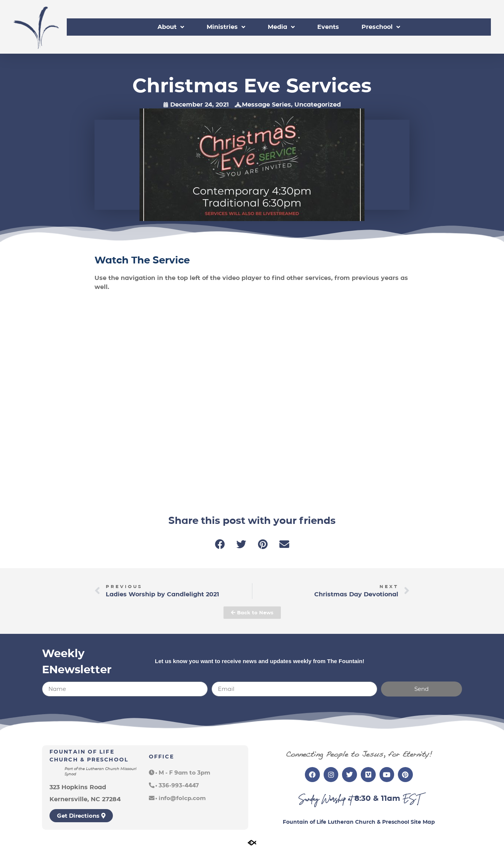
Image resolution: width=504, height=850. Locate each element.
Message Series (266, 105)
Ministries (226, 27)
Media (281, 27)
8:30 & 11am (377, 798)
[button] (220, 544)
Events (328, 27)
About (171, 27)
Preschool (381, 27)
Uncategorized (318, 105)
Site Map (423, 822)
